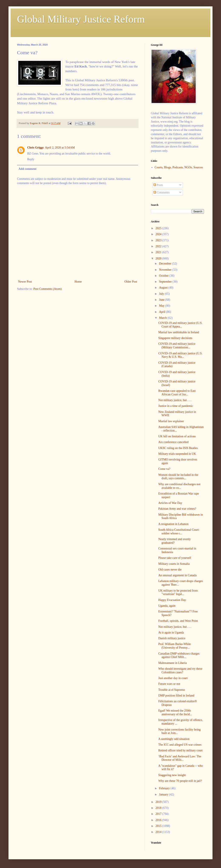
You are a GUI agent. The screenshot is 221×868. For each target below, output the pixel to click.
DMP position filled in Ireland (176, 696)
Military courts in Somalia (174, 564)
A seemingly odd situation (174, 739)
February (165, 788)
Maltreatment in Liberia (173, 663)
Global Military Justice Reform (81, 19)
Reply (31, 159)
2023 (159, 240)
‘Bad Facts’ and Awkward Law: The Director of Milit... (180, 758)
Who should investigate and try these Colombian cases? (180, 671)
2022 (159, 246)
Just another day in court (173, 678)
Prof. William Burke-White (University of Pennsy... (175, 646)
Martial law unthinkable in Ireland (179, 332)
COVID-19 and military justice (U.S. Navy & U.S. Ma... (180, 355)
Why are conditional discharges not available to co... (179, 486)
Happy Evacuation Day (172, 600)
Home (78, 282)
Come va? (164, 469)
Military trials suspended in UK (177, 454)
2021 (159, 252)
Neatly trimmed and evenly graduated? (175, 541)
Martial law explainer (171, 421)
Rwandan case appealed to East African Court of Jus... (177, 393)
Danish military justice (172, 638)
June (162, 300)
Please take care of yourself (175, 558)
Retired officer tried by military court (181, 750)
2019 (159, 802)
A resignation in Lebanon (173, 524)
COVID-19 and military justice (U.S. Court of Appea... (180, 325)
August (164, 288)
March (163, 318)
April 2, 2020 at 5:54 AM (60, 148)
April (162, 312)
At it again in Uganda (171, 633)
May (162, 306)
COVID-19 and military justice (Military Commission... (177, 346)
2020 (159, 258)
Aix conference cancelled (173, 442)
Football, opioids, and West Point (178, 621)
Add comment (27, 169)
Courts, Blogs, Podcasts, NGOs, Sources (179, 167)
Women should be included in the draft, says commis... (178, 477)
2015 (159, 826)
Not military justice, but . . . (175, 400)
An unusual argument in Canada (177, 575)
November (166, 270)
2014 (159, 832)
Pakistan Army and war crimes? (177, 509)
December (165, 264)
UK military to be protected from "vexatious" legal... (178, 592)
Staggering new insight (172, 775)
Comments (161, 192)
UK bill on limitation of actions (177, 436)
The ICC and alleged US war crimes (180, 745)
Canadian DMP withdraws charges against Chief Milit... (179, 655)
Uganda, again (167, 606)
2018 (159, 808)
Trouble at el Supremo (172, 690)
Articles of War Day (170, 503)
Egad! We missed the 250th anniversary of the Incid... (175, 712)
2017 (159, 814)
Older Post (131, 282)
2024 (159, 234)
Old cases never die (170, 570)
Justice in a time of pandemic (176, 406)
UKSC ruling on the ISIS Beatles (178, 448)
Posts (158, 185)
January (164, 794)
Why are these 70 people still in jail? (180, 781)
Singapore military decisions (175, 338)
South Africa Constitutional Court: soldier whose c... (179, 532)
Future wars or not (169, 684)
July (162, 294)
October (164, 276)
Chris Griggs (35, 148)
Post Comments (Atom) (47, 289)
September (166, 282)
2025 (159, 228)
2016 (159, 820)
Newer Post (25, 282)
